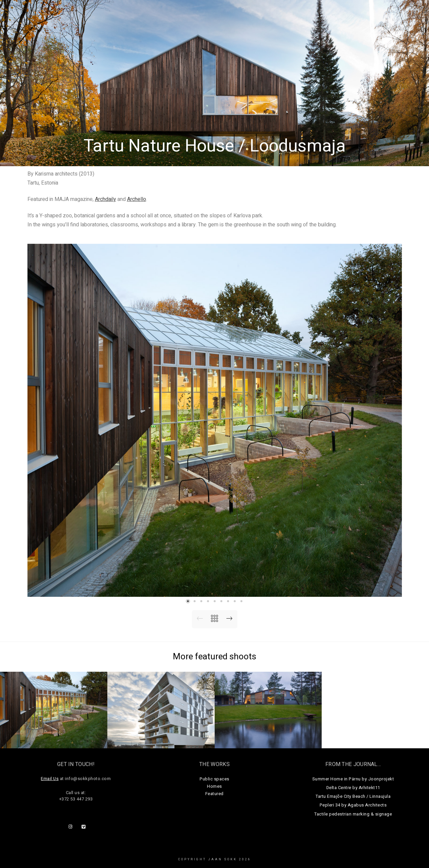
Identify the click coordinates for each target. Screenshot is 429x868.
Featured (214, 794)
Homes (283, 17)
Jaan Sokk (31, 12)
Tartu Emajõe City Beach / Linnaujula (353, 796)
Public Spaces (245, 17)
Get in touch (389, 17)
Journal (314, 17)
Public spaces (214, 779)
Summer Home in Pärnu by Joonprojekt (353, 779)
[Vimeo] (85, 828)
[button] (188, 601)
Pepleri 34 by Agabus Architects (353, 805)
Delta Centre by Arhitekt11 (353, 788)
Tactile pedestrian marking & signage (353, 814)
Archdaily (105, 199)
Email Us (50, 779)
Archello (137, 199)
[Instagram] (72, 828)
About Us (349, 17)
